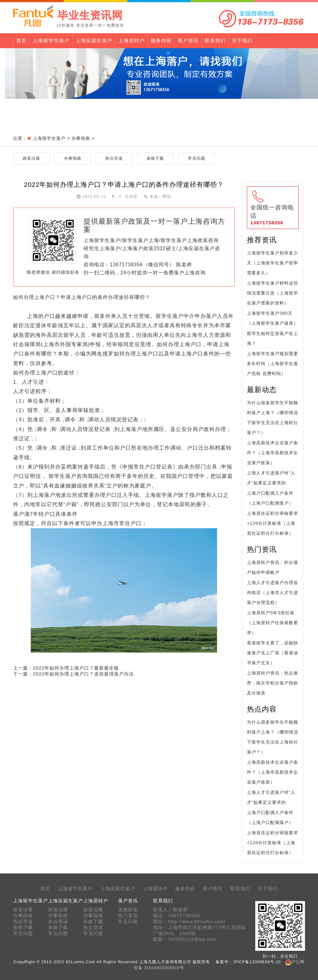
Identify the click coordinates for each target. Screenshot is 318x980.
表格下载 (155, 158)
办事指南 (81, 138)
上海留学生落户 (51, 41)
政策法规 (31, 158)
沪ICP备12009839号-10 (257, 962)
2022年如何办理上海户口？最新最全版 (76, 668)
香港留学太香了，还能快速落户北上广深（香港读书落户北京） (273, 653)
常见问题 (197, 158)
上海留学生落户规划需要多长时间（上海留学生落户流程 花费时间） (273, 364)
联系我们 (215, 41)
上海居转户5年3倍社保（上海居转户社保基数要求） (273, 623)
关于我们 (242, 41)
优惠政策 (128, 910)
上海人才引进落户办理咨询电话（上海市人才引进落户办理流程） (273, 593)
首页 (21, 41)
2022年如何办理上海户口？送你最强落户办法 (83, 674)
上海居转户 (132, 41)
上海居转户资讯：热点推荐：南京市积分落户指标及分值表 (273, 683)
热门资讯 (128, 916)
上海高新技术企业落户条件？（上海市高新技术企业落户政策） (273, 453)
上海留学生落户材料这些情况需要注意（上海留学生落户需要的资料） (273, 293)
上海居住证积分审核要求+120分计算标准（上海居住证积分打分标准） (273, 523)
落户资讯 (188, 41)
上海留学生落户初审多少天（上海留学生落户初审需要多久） (273, 263)
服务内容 (161, 41)
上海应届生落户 (94, 41)
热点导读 (114, 158)
